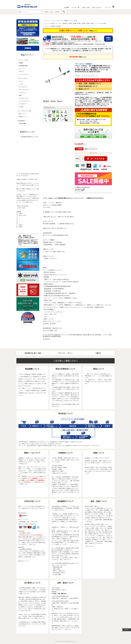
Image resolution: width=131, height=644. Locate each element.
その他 (21, 107)
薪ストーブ (22, 114)
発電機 (21, 63)
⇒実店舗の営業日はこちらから (30, 137)
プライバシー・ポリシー (66, 353)
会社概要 (67, 7)
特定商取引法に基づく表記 (33, 353)
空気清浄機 (22, 124)
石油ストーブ (23, 116)
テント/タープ (23, 87)
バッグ (21, 84)
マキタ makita (73, 21)
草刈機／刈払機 (85, 23)
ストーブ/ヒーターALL (25, 111)
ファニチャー (23, 93)
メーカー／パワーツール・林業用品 (59, 21)
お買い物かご (113, 7)
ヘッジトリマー (24, 74)
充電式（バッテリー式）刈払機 (98, 23)
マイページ (108, 7)
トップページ (46, 21)
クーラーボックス (24, 101)
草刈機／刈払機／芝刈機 (74, 23)
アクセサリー (23, 104)
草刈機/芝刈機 (23, 66)
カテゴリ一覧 (75, 7)
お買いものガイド (97, 7)
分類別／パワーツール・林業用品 (59, 23)
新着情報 (53, 26)
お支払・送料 (86, 7)
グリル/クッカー (24, 98)
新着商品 (28, 48)
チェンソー (22, 69)
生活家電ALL (22, 121)
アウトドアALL (22, 78)
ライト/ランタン (24, 90)
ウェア (21, 81)
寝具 (20, 95)
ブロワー (21, 71)
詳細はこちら (94, 31)
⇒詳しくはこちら (90, 546)
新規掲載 (58, 26)
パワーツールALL (23, 60)
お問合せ (98, 353)
